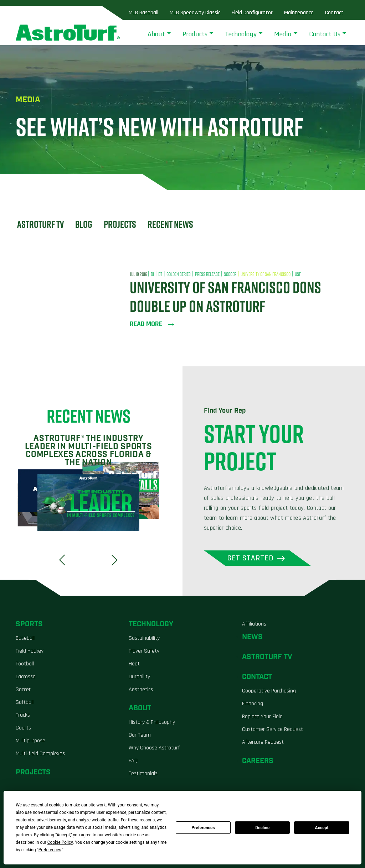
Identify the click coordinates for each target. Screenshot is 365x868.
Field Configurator (252, 13)
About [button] (156, 34)
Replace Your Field (262, 717)
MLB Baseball (143, 13)
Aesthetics (141, 689)
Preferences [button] (50, 850)
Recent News (170, 224)
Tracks (23, 715)
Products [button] (195, 34)
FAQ (133, 761)
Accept (322, 828)
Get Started (251, 558)
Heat (134, 664)
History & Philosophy (152, 722)
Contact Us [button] (325, 34)
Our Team (140, 735)
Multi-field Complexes (40, 754)
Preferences (203, 828)
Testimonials (143, 773)
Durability (139, 677)
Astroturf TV (40, 224)
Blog (84, 224)
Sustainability (144, 638)
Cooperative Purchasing (269, 691)
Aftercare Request (263, 742)
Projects (120, 224)
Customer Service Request (273, 729)
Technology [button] (241, 34)
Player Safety (144, 651)
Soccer (23, 689)
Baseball (25, 638)
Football (25, 664)
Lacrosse (26, 677)
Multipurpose (30, 741)
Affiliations (254, 624)
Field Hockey (30, 651)
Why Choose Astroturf (154, 748)
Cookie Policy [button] (60, 842)
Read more (152, 324)
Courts (23, 728)
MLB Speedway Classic (195, 13)
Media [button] (283, 34)
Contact (334, 13)
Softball (25, 702)
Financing (253, 704)
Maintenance (299, 13)
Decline (262, 828)
